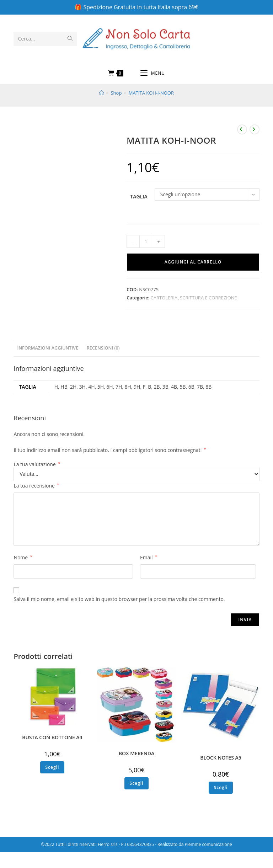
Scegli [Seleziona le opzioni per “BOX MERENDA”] (137, 783)
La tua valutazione (37, 464)
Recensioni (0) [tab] (103, 348)
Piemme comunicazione (208, 844)
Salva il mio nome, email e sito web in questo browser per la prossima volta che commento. (119, 599)
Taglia (139, 196)
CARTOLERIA (164, 298)
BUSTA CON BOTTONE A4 (52, 737)
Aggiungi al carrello (193, 262)
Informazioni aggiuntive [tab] (48, 348)
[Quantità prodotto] (146, 241)
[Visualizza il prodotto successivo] (255, 129)
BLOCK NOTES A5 (221, 758)
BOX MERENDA (137, 753)
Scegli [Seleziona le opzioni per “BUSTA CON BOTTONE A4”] (52, 767)
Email (149, 557)
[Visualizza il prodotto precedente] (242, 129)
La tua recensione (36, 486)
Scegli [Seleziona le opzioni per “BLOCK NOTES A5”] (221, 787)
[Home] (101, 93)
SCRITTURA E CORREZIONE (208, 298)
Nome (23, 557)
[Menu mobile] (153, 73)
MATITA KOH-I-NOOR (151, 93)
